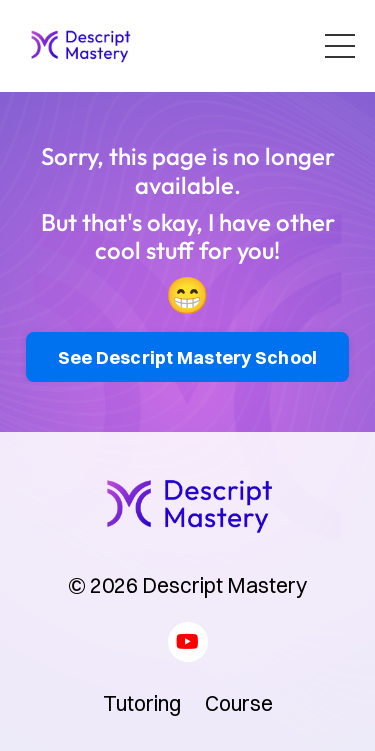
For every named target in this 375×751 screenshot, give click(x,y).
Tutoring (142, 703)
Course (239, 703)
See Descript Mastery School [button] (188, 357)
